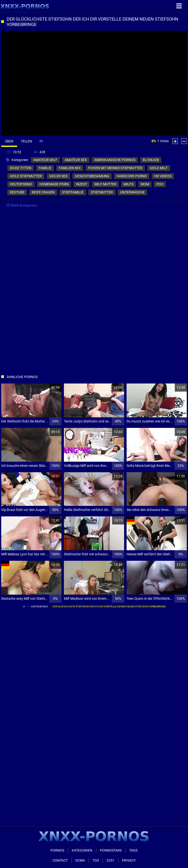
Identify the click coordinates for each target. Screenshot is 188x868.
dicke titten (21, 168)
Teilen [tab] (26, 141)
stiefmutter (102, 192)
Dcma (80, 860)
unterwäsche (132, 192)
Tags (133, 850)
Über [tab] (9, 141)
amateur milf (45, 160)
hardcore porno (132, 176)
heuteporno (21, 184)
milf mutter (105, 184)
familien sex (70, 168)
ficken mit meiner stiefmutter (115, 168)
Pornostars (111, 850)
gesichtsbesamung (92, 176)
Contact (60, 860)
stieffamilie (73, 192)
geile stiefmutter (26, 176)
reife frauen (43, 192)
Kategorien (82, 850)
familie (45, 168)
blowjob (151, 160)
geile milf (159, 168)
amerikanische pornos (115, 160)
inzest (82, 184)
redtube (17, 192)
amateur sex (76, 160)
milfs (129, 184)
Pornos (57, 850)
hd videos (163, 176)
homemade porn (54, 184)
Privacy (129, 860)
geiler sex (58, 176)
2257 (110, 860)
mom (145, 184)
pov (160, 184)
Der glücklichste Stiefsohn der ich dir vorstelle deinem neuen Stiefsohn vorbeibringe (109, 606)
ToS (96, 860)
